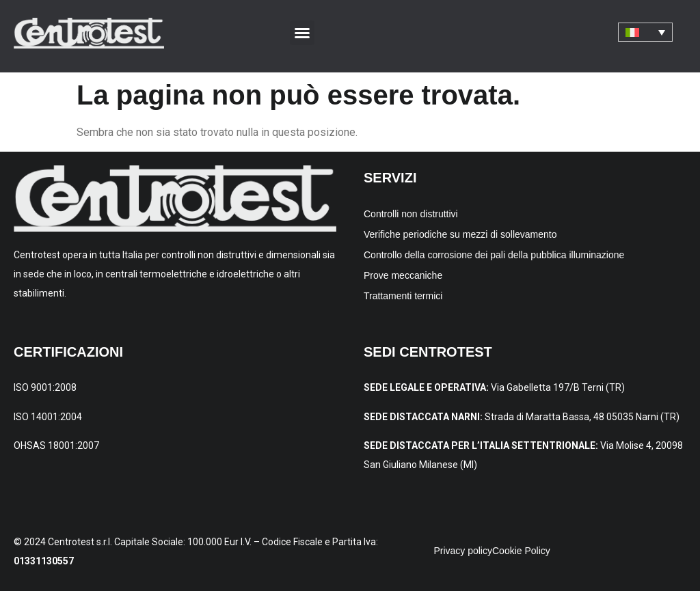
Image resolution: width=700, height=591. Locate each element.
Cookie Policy (521, 551)
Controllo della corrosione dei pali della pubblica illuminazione (494, 255)
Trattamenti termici (403, 296)
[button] (302, 33)
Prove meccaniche (403, 275)
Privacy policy (463, 551)
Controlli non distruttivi (411, 214)
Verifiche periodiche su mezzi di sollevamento (460, 234)
